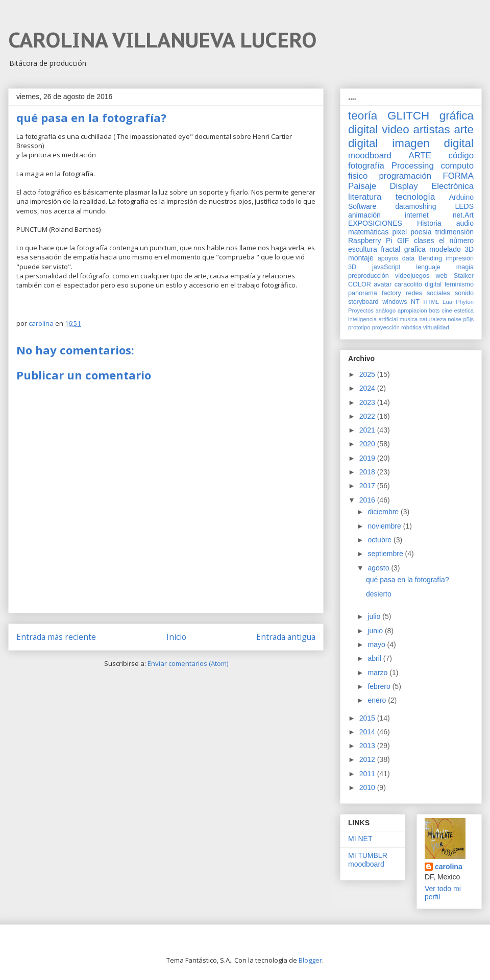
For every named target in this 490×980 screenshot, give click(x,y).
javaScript (386, 267)
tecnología (415, 197)
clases (424, 241)
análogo (385, 310)
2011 (368, 774)
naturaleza (433, 319)
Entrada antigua (286, 637)
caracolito (408, 284)
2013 (368, 746)
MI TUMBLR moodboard (368, 860)
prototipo (359, 327)
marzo (378, 673)
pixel (399, 232)
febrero (380, 686)
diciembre (384, 512)
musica (409, 319)
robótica (411, 327)
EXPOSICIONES (375, 223)
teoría (363, 116)
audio (465, 223)
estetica (464, 310)
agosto (379, 568)
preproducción (369, 276)
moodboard (370, 156)
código (461, 156)
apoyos (388, 258)
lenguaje (428, 267)
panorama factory (375, 293)
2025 (368, 374)
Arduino (461, 197)
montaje (361, 258)
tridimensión (455, 232)
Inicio (176, 637)
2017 (368, 486)
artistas (431, 129)
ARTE (420, 156)
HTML (431, 302)
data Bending (422, 258)
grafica (415, 249)
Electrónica (452, 186)
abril (375, 658)
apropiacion (412, 310)
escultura (363, 249)
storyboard (363, 302)
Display (404, 186)
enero (378, 700)
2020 (368, 444)
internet (417, 215)
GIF (403, 241)
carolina (449, 867)
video (396, 129)
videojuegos (412, 276)
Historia (429, 223)
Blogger (310, 960)
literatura (365, 197)
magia (465, 267)
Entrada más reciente (56, 637)
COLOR (360, 284)
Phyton (465, 302)
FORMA (458, 176)
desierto (379, 594)
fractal (390, 249)
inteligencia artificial (373, 319)
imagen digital (433, 143)
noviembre (385, 526)
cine (447, 310)
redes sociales (428, 293)
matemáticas (368, 232)
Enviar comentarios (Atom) (188, 663)
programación (406, 176)
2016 (368, 500)
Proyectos (361, 310)
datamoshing (415, 206)
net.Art (463, 215)
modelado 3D (451, 249)
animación (364, 215)
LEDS (464, 206)
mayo (377, 644)
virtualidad (436, 327)
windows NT (401, 302)
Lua (447, 302)
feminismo (459, 284)
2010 (368, 787)
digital (433, 284)
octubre (381, 540)
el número (456, 241)
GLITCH (408, 116)
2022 (368, 416)
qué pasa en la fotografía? (408, 580)
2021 (368, 430)
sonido (464, 293)
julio (375, 616)
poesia (421, 232)
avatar (383, 284)
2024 (368, 388)
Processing (413, 166)
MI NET (360, 839)
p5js (469, 319)
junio (376, 631)
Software (362, 206)
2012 (368, 759)
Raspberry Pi (370, 241)
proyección (386, 327)
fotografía (366, 166)
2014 (368, 732)
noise (455, 319)
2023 (368, 402)
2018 (368, 472)
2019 (368, 458)
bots (434, 310)
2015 (368, 718)
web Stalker (455, 276)
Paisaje (362, 186)
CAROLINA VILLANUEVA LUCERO (162, 40)
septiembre (386, 554)
